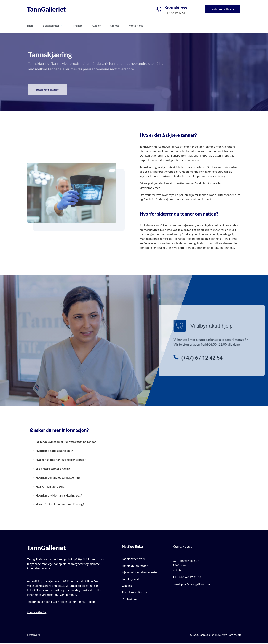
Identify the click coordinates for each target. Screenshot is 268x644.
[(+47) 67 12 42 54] (236, 358)
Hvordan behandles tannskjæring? (58, 478)
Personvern (33, 636)
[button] (134, 443)
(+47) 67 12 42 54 (190, 578)
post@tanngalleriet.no (196, 585)
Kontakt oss (136, 26)
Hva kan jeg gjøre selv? (51, 487)
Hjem (30, 26)
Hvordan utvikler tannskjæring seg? (59, 496)
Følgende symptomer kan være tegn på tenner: (66, 443)
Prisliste (78, 26)
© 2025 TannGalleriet (202, 636)
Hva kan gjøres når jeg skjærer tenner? (61, 460)
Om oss (115, 26)
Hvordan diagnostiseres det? (54, 451)
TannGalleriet (46, 9)
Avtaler (96, 26)
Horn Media (234, 636)
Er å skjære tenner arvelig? (53, 469)
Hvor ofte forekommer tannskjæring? (60, 505)
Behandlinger (53, 26)
